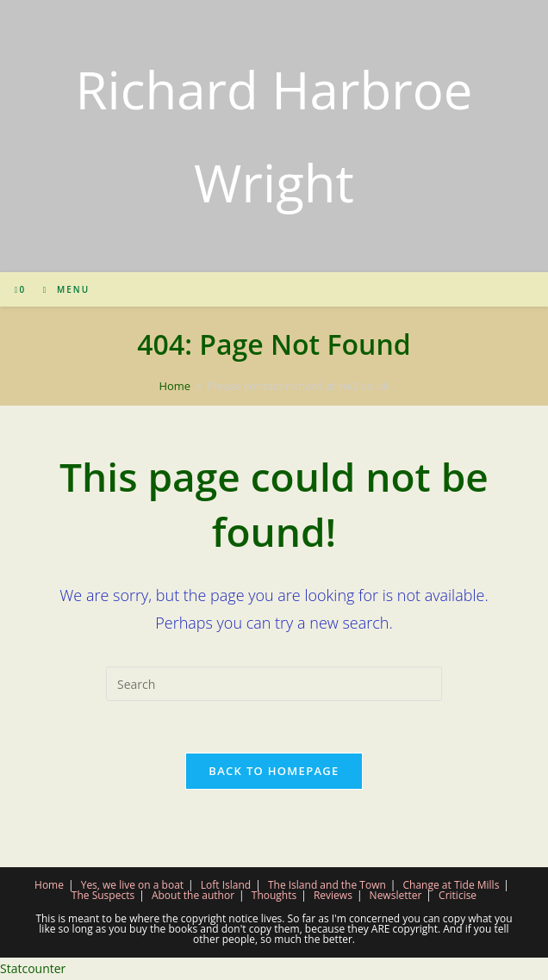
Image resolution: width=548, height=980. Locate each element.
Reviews (333, 895)
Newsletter (396, 895)
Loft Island (226, 885)
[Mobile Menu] (60, 289)
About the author (193, 895)
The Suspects (103, 895)
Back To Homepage (274, 771)
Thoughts (274, 895)
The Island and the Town (327, 885)
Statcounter (33, 968)
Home (49, 885)
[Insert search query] (274, 684)
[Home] (174, 386)
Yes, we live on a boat (132, 885)
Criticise (458, 895)
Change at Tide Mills (451, 885)
